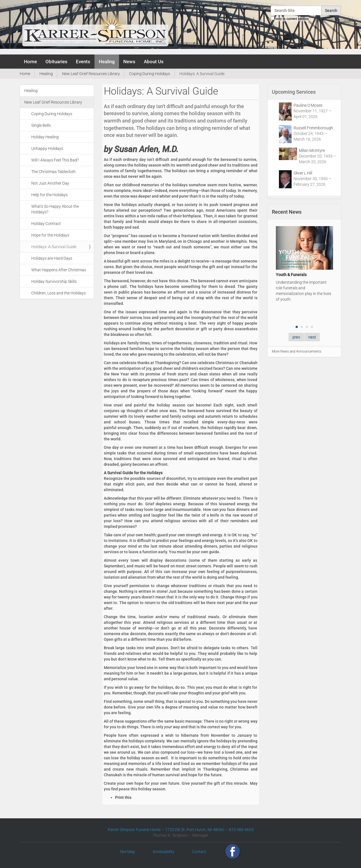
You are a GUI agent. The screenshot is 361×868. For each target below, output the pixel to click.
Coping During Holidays (150, 74)
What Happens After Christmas (59, 270)
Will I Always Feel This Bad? (55, 160)
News (129, 62)
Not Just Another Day (50, 183)
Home (30, 62)
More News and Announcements (297, 351)
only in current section (292, 19)
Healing (107, 62)
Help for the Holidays (49, 195)
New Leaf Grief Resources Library (91, 74)
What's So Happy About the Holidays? (55, 209)
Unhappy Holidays (47, 148)
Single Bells (41, 125)
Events (83, 62)
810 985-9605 (241, 830)
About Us (154, 62)
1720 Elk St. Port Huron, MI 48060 (195, 830)
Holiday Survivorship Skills (54, 281)
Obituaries (56, 62)
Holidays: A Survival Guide (54, 247)
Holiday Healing (45, 137)
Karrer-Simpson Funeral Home (134, 830)
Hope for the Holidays (50, 235)
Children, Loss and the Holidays (59, 293)
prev (296, 337)
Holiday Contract (46, 224)
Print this (123, 797)
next (312, 337)
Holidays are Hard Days (52, 258)
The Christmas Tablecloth (53, 172)
